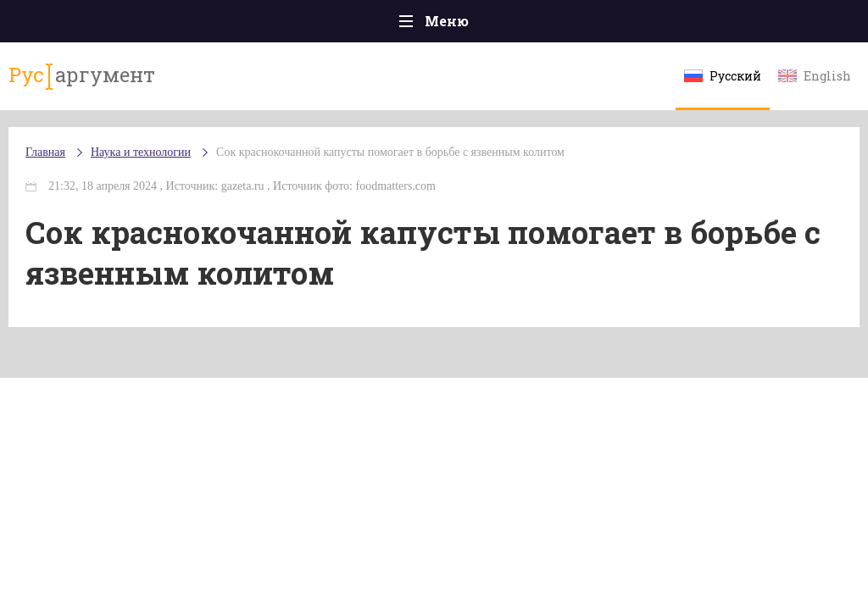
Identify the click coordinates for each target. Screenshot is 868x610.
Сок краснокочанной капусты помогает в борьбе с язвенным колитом (390, 152)
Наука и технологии (141, 152)
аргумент (82, 75)
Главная (45, 152)
